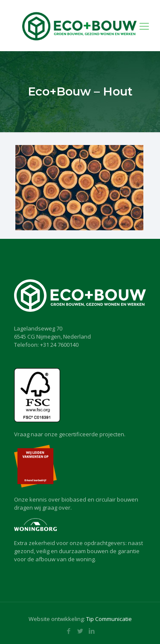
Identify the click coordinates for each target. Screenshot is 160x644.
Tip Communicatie (109, 619)
